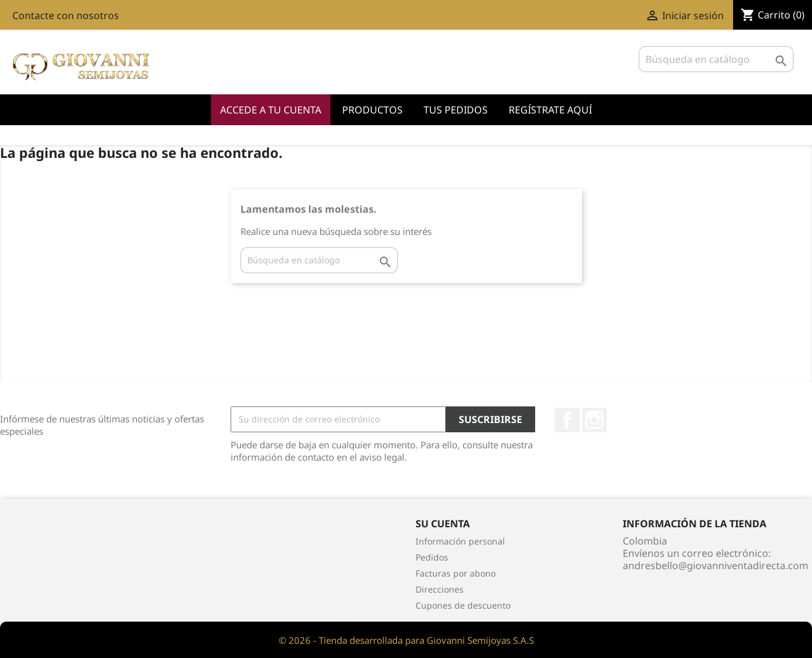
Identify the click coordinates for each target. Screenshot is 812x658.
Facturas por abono (456, 573)
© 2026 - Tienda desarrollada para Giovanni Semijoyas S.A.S (406, 640)
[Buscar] (716, 59)
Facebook (567, 420)
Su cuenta (443, 524)
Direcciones (440, 589)
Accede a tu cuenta (271, 110)
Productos (372, 110)
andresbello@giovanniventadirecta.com (716, 565)
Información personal (460, 541)
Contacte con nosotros (66, 15)
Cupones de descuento (463, 605)
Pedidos (432, 557)
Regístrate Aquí (550, 110)
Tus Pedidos (456, 110)
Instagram (594, 420)
